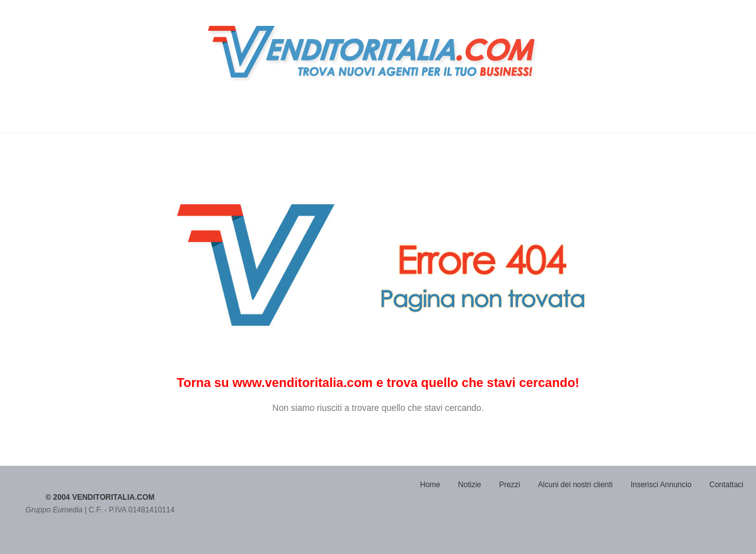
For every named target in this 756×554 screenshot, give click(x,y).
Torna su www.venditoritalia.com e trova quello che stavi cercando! (378, 383)
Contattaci (726, 485)
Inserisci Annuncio (661, 485)
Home (430, 485)
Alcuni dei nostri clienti (576, 485)
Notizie (470, 485)
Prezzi (509, 485)
